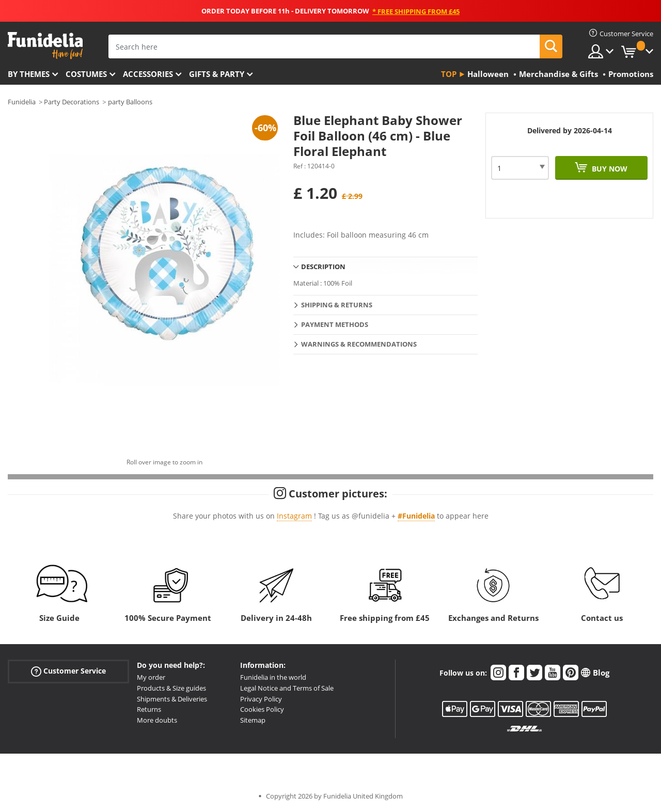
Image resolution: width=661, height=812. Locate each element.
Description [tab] (323, 267)
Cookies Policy (262, 709)
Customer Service (68, 671)
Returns (149, 709)
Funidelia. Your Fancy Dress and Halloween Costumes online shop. (45, 46)
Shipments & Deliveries (172, 699)
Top (449, 74)
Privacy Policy (261, 699)
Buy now (609, 169)
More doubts (157, 720)
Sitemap (253, 720)
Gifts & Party (217, 74)
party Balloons (130, 102)
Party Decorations (72, 102)
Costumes (86, 74)
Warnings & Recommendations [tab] (359, 344)
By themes (29, 74)
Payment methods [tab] (335, 324)
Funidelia (22, 102)
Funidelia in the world (273, 677)
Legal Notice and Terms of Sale (287, 688)
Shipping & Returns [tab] (337, 305)
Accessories (148, 74)
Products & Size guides (171, 688)
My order (151, 677)
